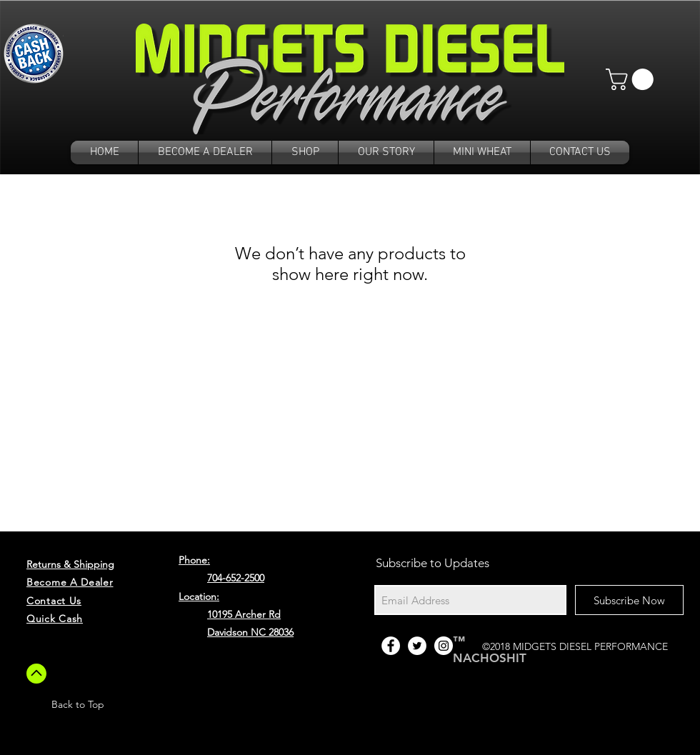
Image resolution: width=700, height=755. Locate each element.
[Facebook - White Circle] (391, 646)
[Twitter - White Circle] (417, 646)
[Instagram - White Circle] (444, 646)
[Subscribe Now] (629, 600)
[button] (632, 79)
